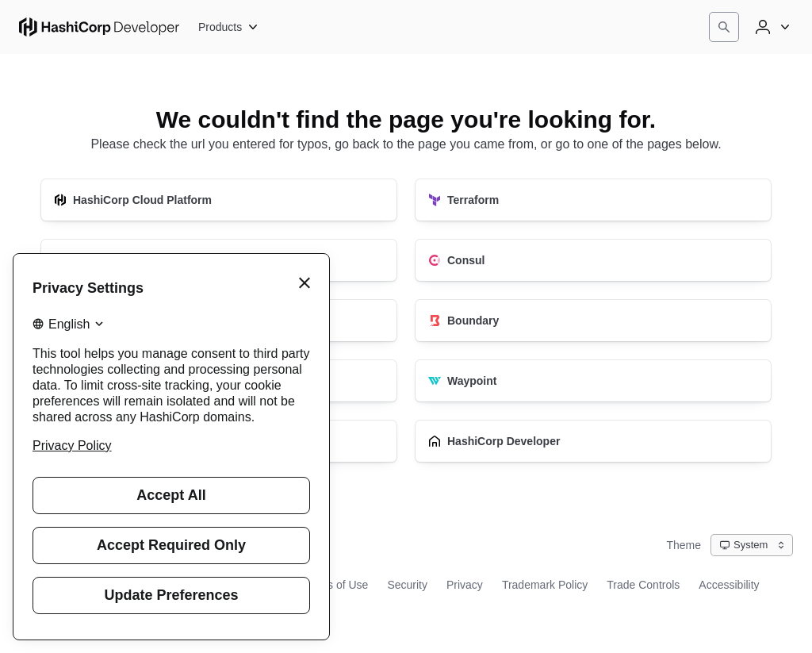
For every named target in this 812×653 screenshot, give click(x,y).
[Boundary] (593, 321)
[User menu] (771, 27)
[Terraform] (593, 200)
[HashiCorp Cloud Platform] (219, 200)
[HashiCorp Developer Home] (99, 27)
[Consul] (593, 260)
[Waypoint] (593, 381)
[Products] (229, 27)
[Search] (724, 27)
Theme (684, 545)
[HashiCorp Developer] (593, 441)
